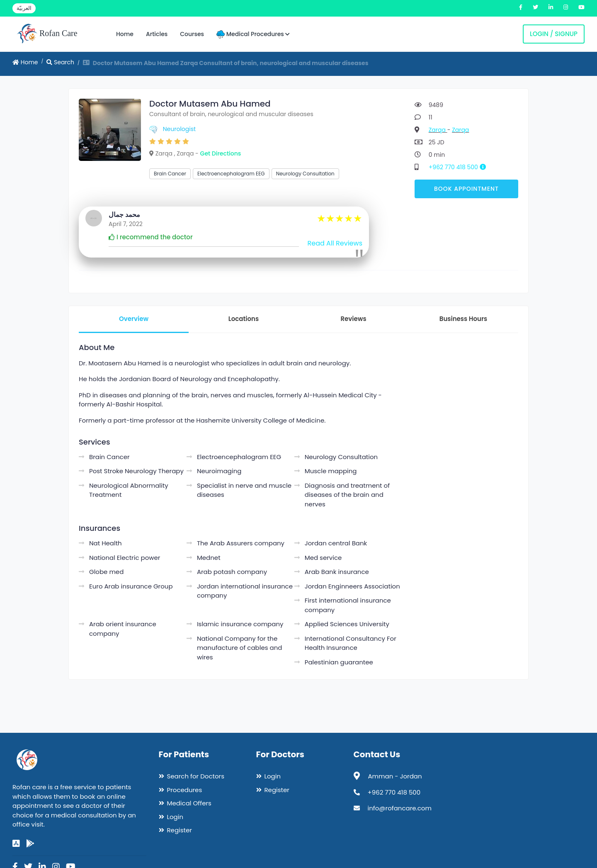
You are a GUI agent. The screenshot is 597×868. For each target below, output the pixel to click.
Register (180, 830)
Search (60, 62)
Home (125, 34)
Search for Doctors (196, 776)
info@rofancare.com (400, 808)
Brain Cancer (170, 174)
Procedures (185, 790)
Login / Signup (554, 34)
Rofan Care (47, 34)
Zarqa (438, 130)
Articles (157, 34)
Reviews (353, 319)
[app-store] (16, 844)
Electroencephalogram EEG (231, 174)
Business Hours (463, 319)
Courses (192, 34)
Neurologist (179, 129)
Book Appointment (466, 189)
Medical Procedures (253, 34)
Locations (244, 319)
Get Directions (221, 153)
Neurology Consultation (305, 174)
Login (175, 817)
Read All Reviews (335, 243)
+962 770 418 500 (460, 167)
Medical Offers (189, 803)
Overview (134, 319)
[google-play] (30, 844)
